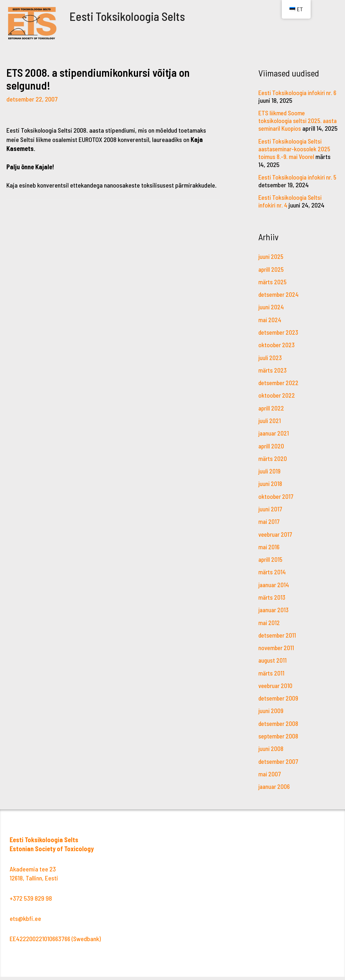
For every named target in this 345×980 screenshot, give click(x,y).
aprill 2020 (272, 451)
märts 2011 (272, 677)
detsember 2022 (279, 389)
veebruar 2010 (276, 689)
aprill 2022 (272, 414)
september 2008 (279, 739)
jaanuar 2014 (275, 589)
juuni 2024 (272, 313)
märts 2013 (272, 602)
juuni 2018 (271, 489)
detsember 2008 (279, 727)
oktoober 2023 (277, 351)
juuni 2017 (271, 514)
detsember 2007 (279, 764)
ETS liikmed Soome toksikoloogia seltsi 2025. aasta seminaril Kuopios (291, 120)
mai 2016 (269, 552)
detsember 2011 (278, 639)
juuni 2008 (271, 752)
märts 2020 (273, 464)
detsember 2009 (279, 702)
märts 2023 (273, 376)
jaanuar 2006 (275, 790)
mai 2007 (270, 777)
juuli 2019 (270, 476)
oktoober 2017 (276, 501)
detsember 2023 (279, 339)
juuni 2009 (271, 714)
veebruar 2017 (276, 539)
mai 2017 (269, 526)
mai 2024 (270, 326)
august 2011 (273, 664)
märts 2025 (273, 288)
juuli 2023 (271, 364)
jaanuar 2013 (274, 614)
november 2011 (277, 652)
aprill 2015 (271, 564)
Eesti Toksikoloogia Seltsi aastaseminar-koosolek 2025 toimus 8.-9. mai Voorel (296, 156)
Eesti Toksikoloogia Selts (136, 15)
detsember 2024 (280, 301)
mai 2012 (269, 627)
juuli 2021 (270, 426)
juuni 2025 (271, 263)
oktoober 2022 (277, 401)
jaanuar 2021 (274, 439)
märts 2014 (272, 577)
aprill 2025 (272, 276)
